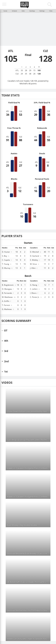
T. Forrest (7, 305)
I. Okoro (34, 293)
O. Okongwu (8, 289)
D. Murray (7, 268)
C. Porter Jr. (36, 297)
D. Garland (36, 256)
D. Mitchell (36, 252)
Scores (5, 11)
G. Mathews (8, 309)
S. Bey (6, 256)
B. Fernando (8, 293)
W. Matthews (9, 297)
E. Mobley (35, 260)
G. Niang (35, 285)
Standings (32, 11)
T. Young (7, 264)
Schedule (14, 11)
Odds (23, 11)
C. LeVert (35, 289)
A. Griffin (7, 301)
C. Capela (7, 260)
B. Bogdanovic (9, 285)
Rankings (42, 11)
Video (51, 11)
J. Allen (34, 268)
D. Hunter (7, 252)
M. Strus (35, 264)
